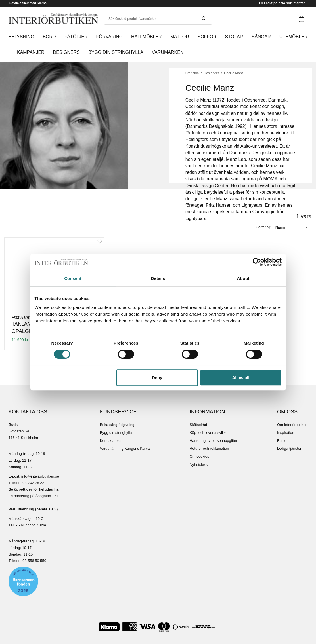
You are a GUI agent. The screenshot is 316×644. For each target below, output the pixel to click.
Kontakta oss (111, 441)
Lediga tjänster (289, 448)
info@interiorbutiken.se (40, 476)
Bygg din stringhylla (116, 433)
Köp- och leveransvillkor (209, 433)
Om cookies (199, 456)
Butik (281, 441)
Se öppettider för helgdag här (34, 489)
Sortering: (264, 227)
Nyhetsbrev (199, 465)
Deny (157, 378)
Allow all (241, 378)
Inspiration (286, 433)
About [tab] (243, 278)
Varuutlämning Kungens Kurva (125, 448)
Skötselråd (198, 425)
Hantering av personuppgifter (214, 441)
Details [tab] (158, 278)
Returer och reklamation (209, 448)
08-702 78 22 (33, 483)
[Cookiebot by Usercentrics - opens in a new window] (257, 262)
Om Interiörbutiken (292, 425)
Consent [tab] (73, 278)
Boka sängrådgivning (117, 425)
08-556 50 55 (33, 561)
